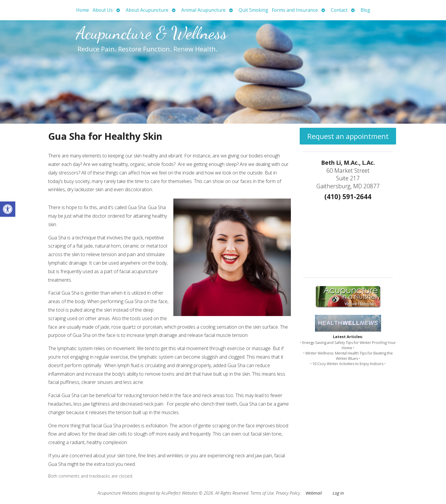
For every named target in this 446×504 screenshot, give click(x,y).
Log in (338, 493)
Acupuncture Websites (118, 493)
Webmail (314, 493)
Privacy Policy (288, 493)
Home (83, 10)
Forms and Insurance (295, 10)
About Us (103, 10)
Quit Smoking (253, 10)
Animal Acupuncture (203, 10)
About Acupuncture (147, 10)
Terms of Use (262, 493)
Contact (339, 10)
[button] (8, 209)
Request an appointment (348, 136)
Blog (365, 10)
